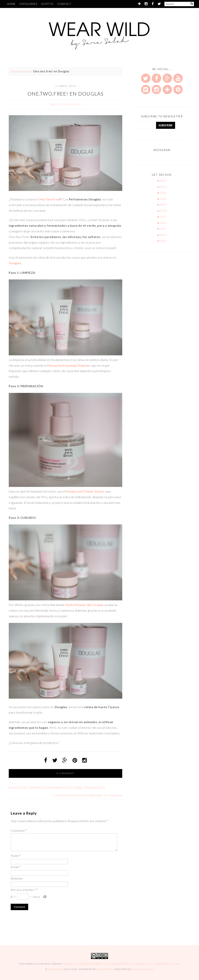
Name (16, 856)
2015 (162, 229)
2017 (162, 217)
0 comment (65, 773)
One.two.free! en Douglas (65, 94)
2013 (162, 241)
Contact (64, 4)
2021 (162, 193)
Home (11, 4)
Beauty (26, 71)
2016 (162, 223)
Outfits (47, 4)
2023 (162, 181)
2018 (162, 211)
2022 (162, 187)
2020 (162, 199)
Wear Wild (56, 969)
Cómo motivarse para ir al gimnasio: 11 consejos (86, 795)
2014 (162, 235)
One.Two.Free (49, 199)
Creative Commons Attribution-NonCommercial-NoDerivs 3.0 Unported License (121, 964)
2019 (162, 205)
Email (16, 867)
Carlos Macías (143, 969)
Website (17, 878)
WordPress (105, 969)
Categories (28, 4)
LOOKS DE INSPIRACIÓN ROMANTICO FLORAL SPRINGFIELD (58, 787)
